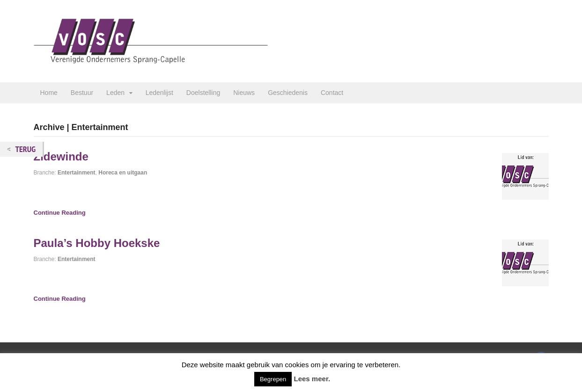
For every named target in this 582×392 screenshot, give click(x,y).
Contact (332, 93)
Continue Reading (60, 213)
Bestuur (82, 93)
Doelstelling (203, 93)
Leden (115, 93)
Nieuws (244, 93)
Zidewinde (61, 156)
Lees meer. (312, 379)
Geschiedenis (288, 93)
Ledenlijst (159, 93)
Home (49, 93)
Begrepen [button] (273, 379)
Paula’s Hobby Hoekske (97, 243)
